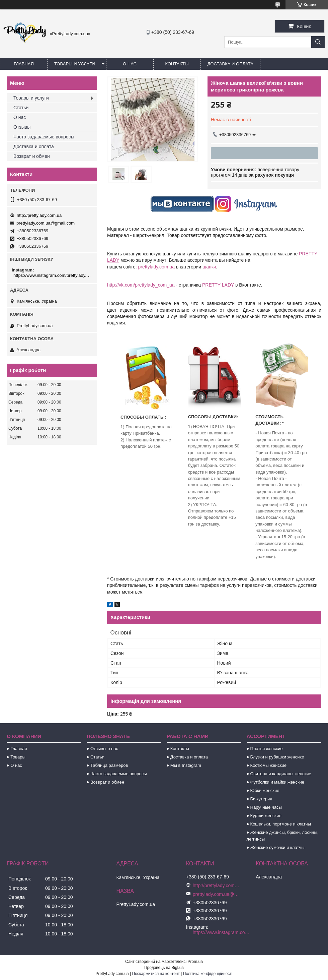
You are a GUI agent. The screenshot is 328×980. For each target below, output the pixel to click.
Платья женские (267, 749)
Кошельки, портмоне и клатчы (281, 824)
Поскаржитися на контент (156, 974)
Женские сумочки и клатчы (277, 847)
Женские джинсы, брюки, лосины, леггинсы (283, 836)
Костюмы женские (269, 765)
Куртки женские (266, 816)
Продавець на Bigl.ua (164, 968)
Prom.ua (195, 962)
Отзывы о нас (104, 749)
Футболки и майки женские (277, 782)
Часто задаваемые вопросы (44, 137)
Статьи (21, 108)
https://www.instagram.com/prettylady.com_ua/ (53, 275)
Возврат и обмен (32, 156)
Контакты (177, 64)
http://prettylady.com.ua (39, 215)
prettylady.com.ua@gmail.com (46, 223)
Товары (18, 757)
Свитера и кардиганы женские (281, 774)
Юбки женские (265, 790)
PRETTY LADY (218, 285)
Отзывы (22, 127)
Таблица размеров (109, 765)
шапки (209, 267)
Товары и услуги (75, 64)
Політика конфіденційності (208, 974)
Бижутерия (261, 799)
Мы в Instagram (186, 765)
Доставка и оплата (230, 64)
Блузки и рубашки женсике (277, 757)
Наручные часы (266, 807)
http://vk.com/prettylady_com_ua (141, 285)
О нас (130, 64)
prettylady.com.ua (156, 267)
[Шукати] (318, 42)
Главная (24, 64)
